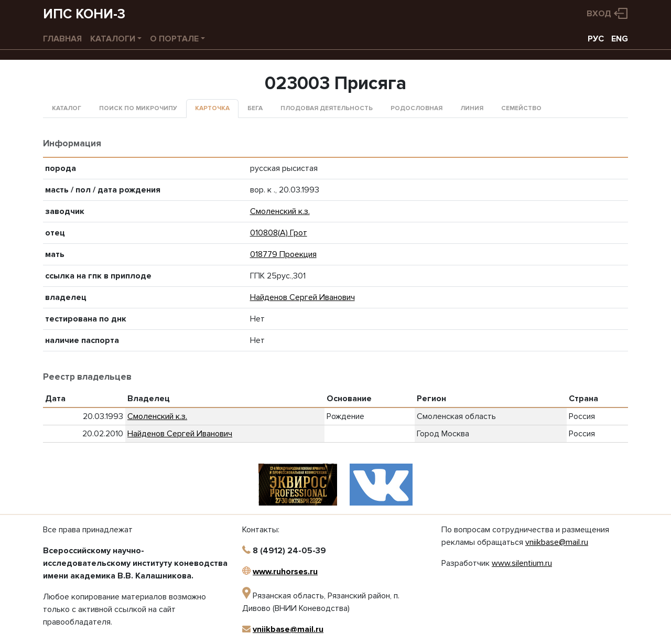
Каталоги (113, 39)
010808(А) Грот (279, 233)
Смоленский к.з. (280, 211)
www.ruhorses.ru (285, 572)
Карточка (212, 108)
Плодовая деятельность (327, 108)
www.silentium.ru (522, 563)
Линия (472, 108)
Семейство (521, 108)
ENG (620, 39)
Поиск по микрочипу (138, 108)
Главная (62, 39)
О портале (174, 39)
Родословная (416, 108)
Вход (599, 14)
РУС (596, 39)
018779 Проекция (283, 254)
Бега (255, 108)
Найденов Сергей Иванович (302, 297)
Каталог (67, 108)
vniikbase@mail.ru (288, 629)
